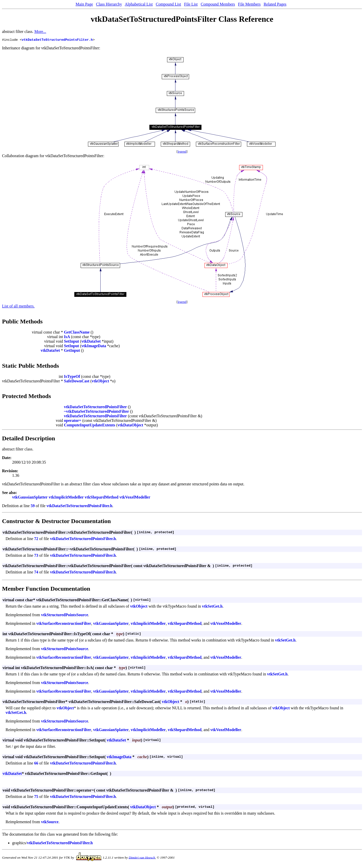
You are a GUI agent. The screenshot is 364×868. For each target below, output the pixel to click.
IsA (67, 337)
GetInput (72, 351)
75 (36, 797)
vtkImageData (94, 347)
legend (182, 152)
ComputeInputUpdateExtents (90, 426)
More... (40, 32)
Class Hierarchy (109, 4)
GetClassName (77, 333)
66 (36, 764)
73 (36, 556)
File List (191, 4)
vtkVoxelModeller (135, 498)
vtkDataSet (91, 342)
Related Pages (275, 4)
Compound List (168, 4)
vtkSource (50, 823)
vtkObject (100, 382)
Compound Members (218, 4)
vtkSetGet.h (212, 607)
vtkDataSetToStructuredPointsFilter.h (57, 40)
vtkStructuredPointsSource (64, 616)
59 (33, 507)
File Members (249, 4)
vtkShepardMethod (101, 498)
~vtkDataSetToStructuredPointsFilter (96, 412)
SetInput (72, 342)
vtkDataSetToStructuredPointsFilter (95, 408)
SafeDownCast (77, 382)
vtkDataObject (130, 426)
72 (36, 539)
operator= (73, 421)
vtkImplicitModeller (66, 498)
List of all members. (18, 307)
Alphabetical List (139, 4)
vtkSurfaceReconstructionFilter (64, 624)
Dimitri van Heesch (142, 858)
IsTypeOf (72, 377)
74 (36, 573)
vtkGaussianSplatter (30, 498)
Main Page (84, 4)
